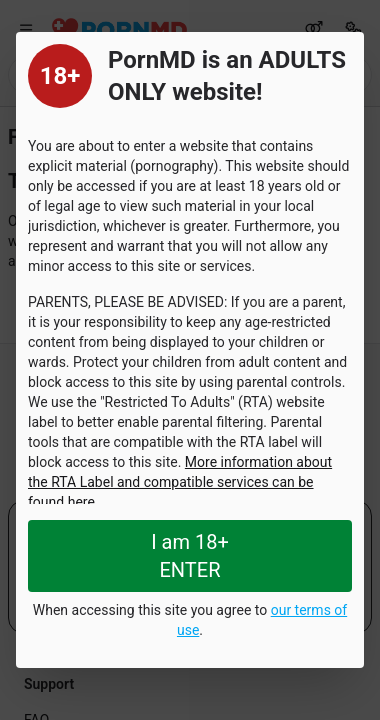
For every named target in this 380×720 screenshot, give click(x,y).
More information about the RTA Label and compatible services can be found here (180, 482)
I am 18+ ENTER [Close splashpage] (190, 556)
